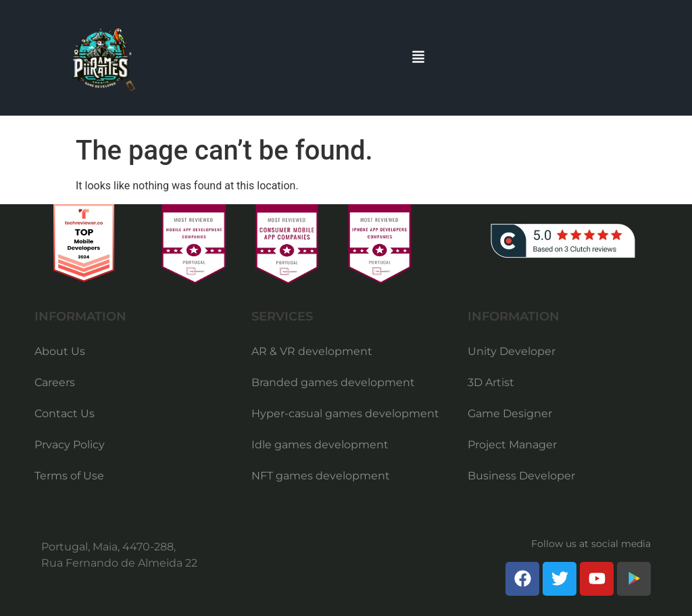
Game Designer (510, 413)
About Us (60, 351)
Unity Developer (512, 351)
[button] (418, 58)
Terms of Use (69, 476)
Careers (55, 382)
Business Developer (521, 476)
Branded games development (333, 382)
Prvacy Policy (70, 445)
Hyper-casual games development (345, 413)
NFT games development (321, 476)
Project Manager (512, 445)
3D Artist (491, 382)
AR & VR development (312, 351)
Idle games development (320, 445)
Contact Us (65, 413)
